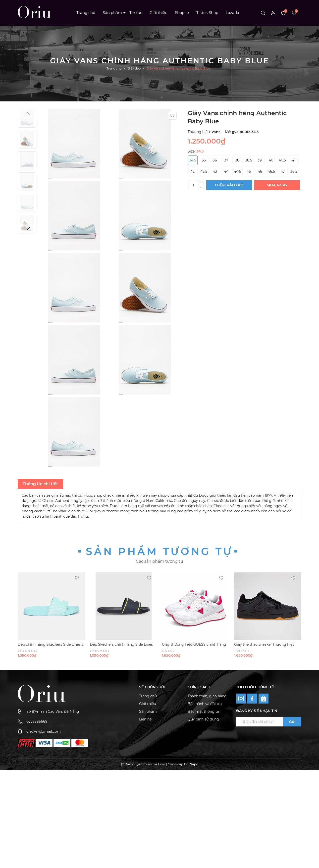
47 (283, 171)
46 (260, 171)
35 (204, 160)
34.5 (193, 160)
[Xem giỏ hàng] (294, 13)
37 (226, 160)
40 (271, 160)
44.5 (238, 171)
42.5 (204, 171)
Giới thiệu (159, 13)
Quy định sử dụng (203, 719)
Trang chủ (86, 13)
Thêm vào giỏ (229, 185)
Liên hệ (145, 719)
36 (215, 160)
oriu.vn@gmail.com (44, 731)
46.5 (271, 171)
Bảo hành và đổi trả (205, 704)
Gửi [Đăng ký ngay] (292, 722)
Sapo (194, 764)
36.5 (294, 171)
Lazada (232, 13)
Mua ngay (277, 185)
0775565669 (37, 721)
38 (237, 160)
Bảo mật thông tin (204, 711)
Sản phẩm (112, 13)
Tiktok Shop (207, 13)
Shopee (182, 13)
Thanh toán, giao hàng (207, 696)
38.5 (249, 160)
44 (226, 171)
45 (249, 171)
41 (294, 160)
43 (215, 171)
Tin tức (136, 13)
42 (192, 171)
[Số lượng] (193, 185)
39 (260, 160)
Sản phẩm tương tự (159, 551)
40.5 (282, 160)
